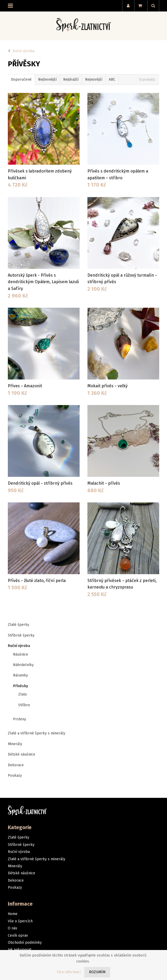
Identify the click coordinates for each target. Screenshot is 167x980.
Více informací (69, 972)
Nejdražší (71, 79)
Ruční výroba (23, 51)
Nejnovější (94, 79)
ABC (112, 79)
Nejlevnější (47, 79)
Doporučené (21, 79)
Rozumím (97, 972)
